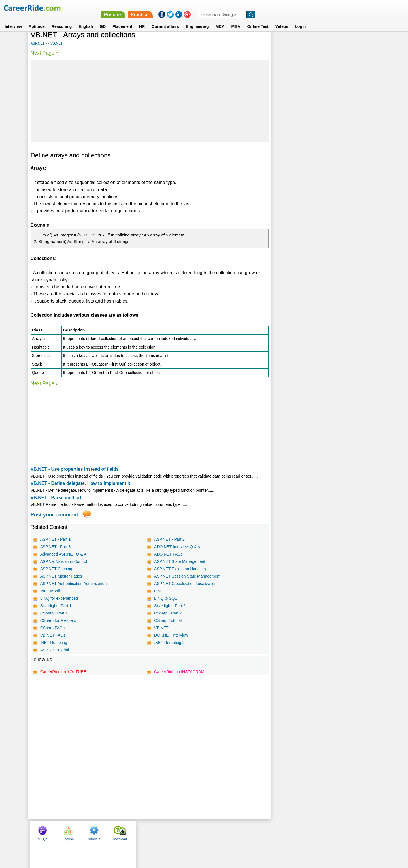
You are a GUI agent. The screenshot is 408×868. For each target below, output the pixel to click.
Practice (288, 8)
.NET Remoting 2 (169, 643)
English (86, 20)
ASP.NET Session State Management (187, 576)
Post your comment (54, 515)
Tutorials (336, 43)
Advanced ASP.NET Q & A (63, 554)
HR (142, 20)
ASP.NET (38, 43)
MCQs (284, 43)
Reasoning (62, 20)
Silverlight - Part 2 (169, 606)
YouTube (244, 832)
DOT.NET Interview (171, 635)
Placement (122, 20)
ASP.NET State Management (179, 561)
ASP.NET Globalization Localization (185, 584)
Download (361, 43)
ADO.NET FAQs (168, 554)
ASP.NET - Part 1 (56, 539)
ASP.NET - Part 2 (169, 539)
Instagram (266, 832)
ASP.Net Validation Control (64, 561)
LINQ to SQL (165, 598)
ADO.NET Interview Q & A (177, 547)
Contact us (175, 832)
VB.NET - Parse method (56, 498)
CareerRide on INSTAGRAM (179, 672)
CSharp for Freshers (58, 620)
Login (300, 20)
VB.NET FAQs (53, 635)
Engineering (197, 20)
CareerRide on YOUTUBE (63, 672)
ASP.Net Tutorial (55, 650)
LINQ (159, 591)
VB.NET (57, 43)
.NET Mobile (51, 591)
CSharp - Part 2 (168, 613)
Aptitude (37, 20)
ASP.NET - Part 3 (56, 547)
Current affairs (165, 20)
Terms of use (201, 832)
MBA (236, 20)
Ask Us (225, 832)
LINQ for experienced (59, 598)
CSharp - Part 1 (54, 613)
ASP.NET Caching (56, 569)
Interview (13, 20)
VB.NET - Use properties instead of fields (75, 469)
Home (134, 832)
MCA (220, 20)
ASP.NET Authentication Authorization (74, 584)
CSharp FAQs (52, 628)
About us (153, 832)
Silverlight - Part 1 (56, 606)
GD (103, 20)
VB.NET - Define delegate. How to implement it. (81, 483)
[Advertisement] (149, 101)
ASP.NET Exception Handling (180, 569)
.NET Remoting (54, 643)
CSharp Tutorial (168, 620)
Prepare (261, 8)
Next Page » (45, 53)
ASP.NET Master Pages (61, 576)
